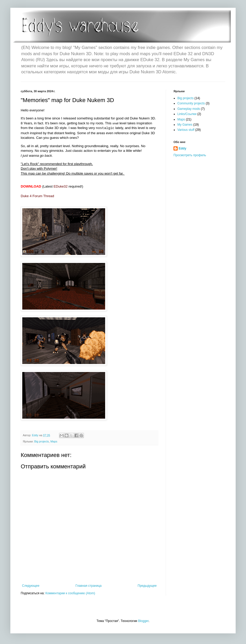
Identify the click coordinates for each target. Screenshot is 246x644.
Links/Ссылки (187, 114)
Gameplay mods (189, 109)
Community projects (191, 103)
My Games (185, 125)
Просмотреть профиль (190, 155)
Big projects (41, 441)
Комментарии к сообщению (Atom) (70, 593)
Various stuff (186, 130)
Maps (54, 441)
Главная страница (89, 586)
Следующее (31, 586)
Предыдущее (147, 586)
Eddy (182, 148)
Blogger (143, 621)
